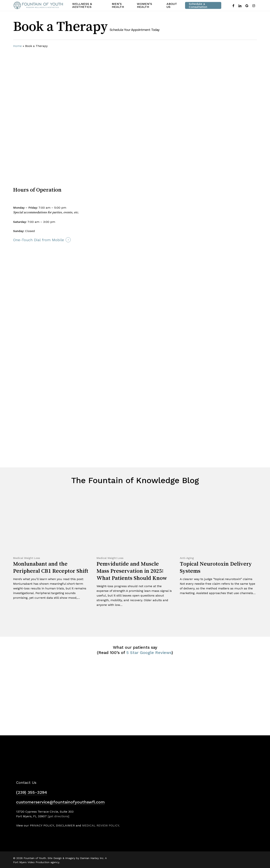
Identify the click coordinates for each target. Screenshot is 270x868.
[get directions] (58, 816)
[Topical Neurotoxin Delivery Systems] (218, 548)
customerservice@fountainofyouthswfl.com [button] (60, 802)
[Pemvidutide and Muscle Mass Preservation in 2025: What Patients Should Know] (135, 554)
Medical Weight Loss (27, 558)
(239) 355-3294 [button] (32, 792)
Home (17, 46)
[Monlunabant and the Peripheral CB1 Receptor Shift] (51, 551)
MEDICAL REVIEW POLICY (100, 825)
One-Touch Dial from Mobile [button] (39, 240)
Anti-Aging (187, 558)
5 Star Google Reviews (149, 653)
